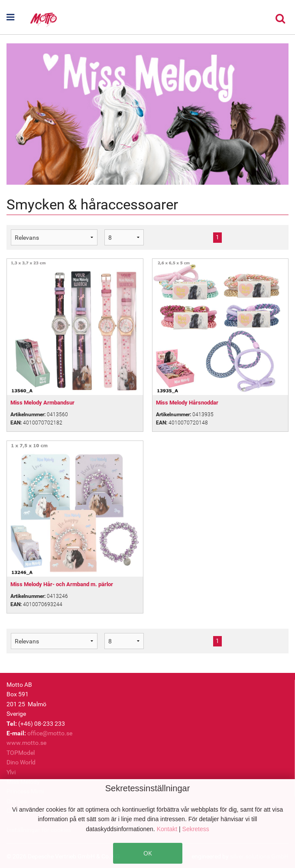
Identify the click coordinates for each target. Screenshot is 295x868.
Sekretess (196, 829)
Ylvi (11, 772)
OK (148, 853)
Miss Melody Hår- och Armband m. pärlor (62, 584)
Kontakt (168, 829)
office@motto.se (50, 733)
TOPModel (21, 753)
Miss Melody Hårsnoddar (187, 403)
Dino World (21, 762)
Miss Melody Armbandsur (42, 403)
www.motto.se (26, 743)
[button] (18, 17)
